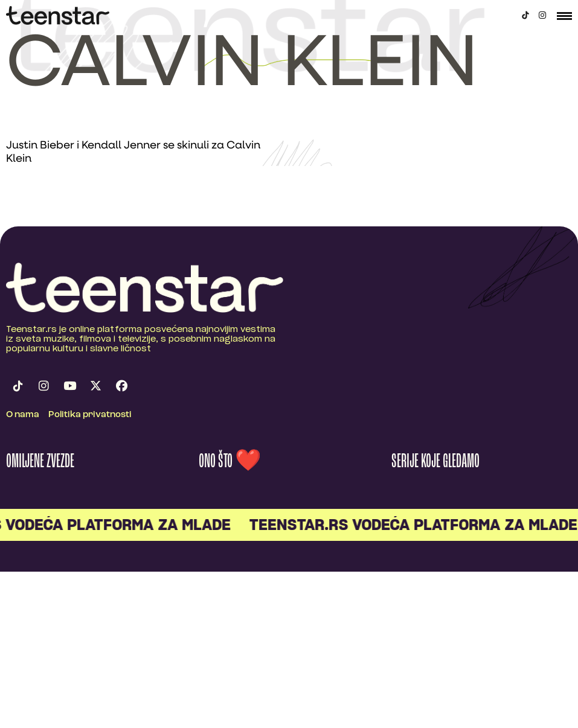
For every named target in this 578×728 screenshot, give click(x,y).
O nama (23, 415)
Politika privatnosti (90, 415)
